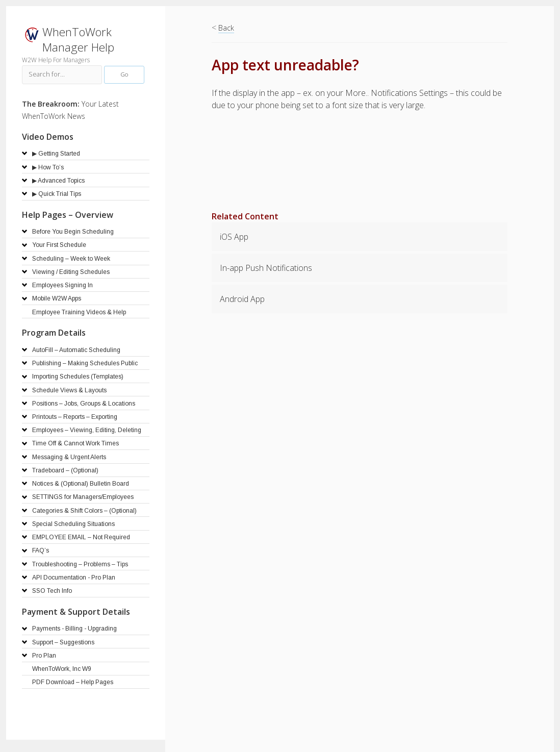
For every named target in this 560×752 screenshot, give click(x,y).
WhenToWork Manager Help (78, 40)
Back (226, 28)
